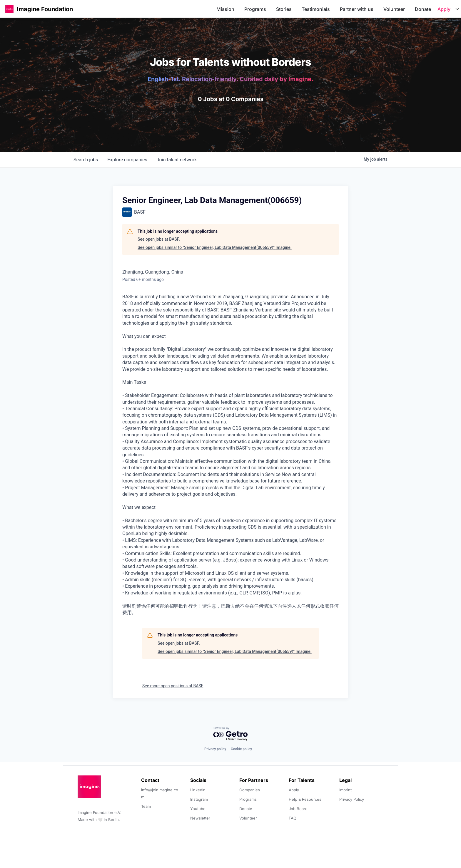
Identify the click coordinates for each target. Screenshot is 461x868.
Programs (255, 9)
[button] (9, 9)
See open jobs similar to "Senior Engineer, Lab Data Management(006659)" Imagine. (215, 247)
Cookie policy (241, 749)
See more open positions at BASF (173, 686)
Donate (423, 9)
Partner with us (357, 9)
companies (127, 160)
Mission (225, 9)
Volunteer (394, 9)
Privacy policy (215, 749)
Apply (444, 9)
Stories (284, 9)
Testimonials (316, 9)
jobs (86, 160)
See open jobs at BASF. (159, 239)
